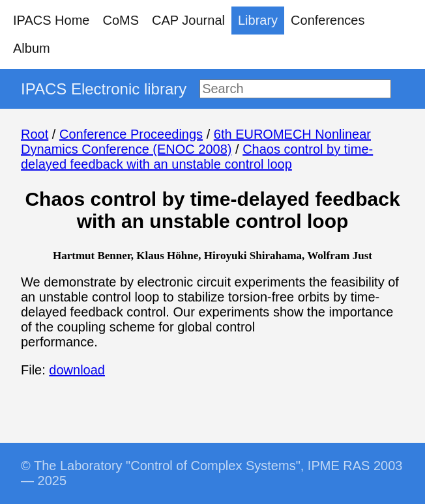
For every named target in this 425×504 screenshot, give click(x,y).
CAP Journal (188, 20)
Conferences (328, 20)
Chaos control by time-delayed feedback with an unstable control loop (197, 157)
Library (258, 20)
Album (32, 48)
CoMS (121, 20)
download (77, 370)
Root (35, 134)
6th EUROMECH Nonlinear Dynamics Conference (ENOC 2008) (196, 142)
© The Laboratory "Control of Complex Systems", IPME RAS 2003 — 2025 (212, 473)
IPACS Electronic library (104, 89)
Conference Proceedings (131, 134)
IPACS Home (51, 20)
